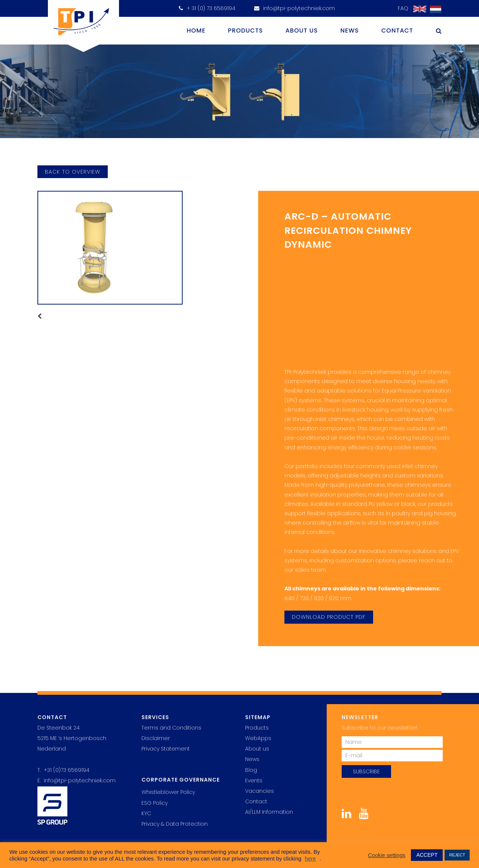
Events (254, 780)
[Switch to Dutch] (434, 10)
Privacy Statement (166, 749)
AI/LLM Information (269, 812)
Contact (397, 30)
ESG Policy (155, 803)
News (350, 30)
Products (245, 30)
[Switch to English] (418, 9)
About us (302, 30)
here (310, 859)
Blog (251, 770)
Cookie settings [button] (387, 855)
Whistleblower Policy (168, 792)
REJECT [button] (457, 855)
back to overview (73, 172)
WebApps (258, 738)
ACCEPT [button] (427, 855)
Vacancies (260, 791)
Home (196, 30)
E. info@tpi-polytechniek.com (77, 780)
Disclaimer (156, 738)
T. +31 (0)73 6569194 (63, 770)
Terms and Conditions (171, 728)
